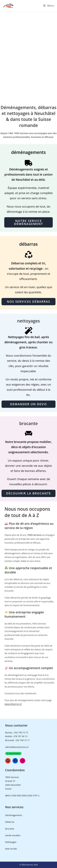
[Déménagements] (29, 163)
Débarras (10, 822)
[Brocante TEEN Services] (29, 434)
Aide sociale (11, 849)
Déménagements (14, 815)
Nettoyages (11, 842)
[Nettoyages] (29, 331)
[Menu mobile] (49, 6)
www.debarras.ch (13, 704)
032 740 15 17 (23, 740)
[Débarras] (29, 256)
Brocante (10, 829)
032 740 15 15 (21, 732)
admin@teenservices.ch (17, 747)
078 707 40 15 (20, 736)
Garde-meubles (13, 835)
